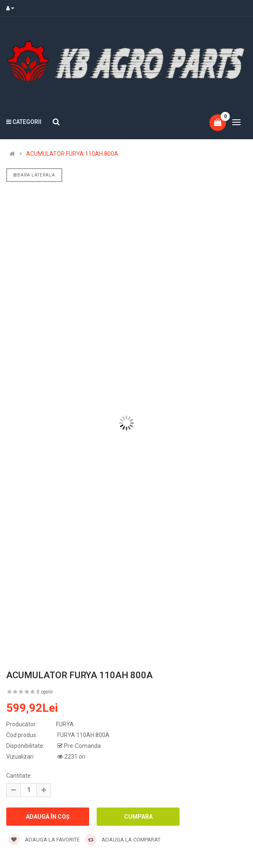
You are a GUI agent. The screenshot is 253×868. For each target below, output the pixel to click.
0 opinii (45, 692)
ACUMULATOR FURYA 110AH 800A (72, 154)
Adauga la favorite (44, 840)
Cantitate (18, 776)
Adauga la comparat (123, 840)
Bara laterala (34, 175)
